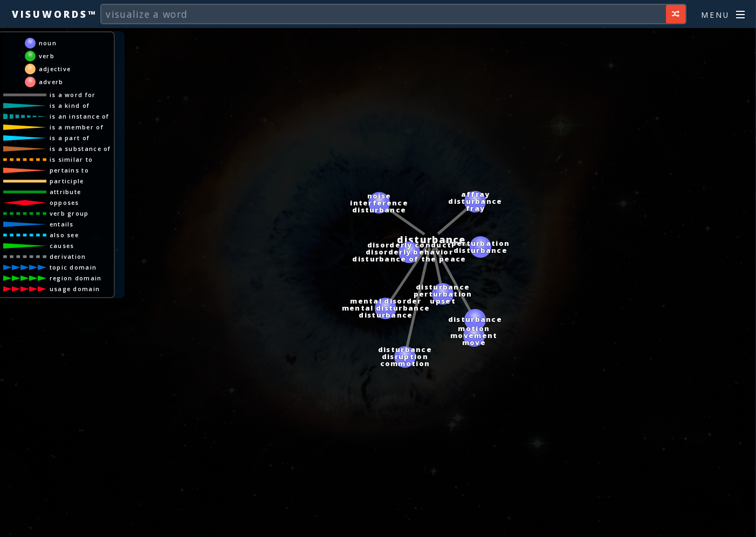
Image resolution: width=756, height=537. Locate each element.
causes (62, 246)
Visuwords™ (54, 14)
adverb (51, 82)
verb (47, 56)
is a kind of (70, 105)
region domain (76, 278)
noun (48, 43)
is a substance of (80, 149)
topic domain (73, 267)
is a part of (70, 138)
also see (64, 235)
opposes (64, 202)
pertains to (69, 170)
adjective (55, 69)
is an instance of (80, 116)
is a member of (77, 127)
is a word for (73, 95)
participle (67, 181)
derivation (68, 256)
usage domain (75, 289)
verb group (69, 213)
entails (62, 224)
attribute (66, 192)
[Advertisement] (378, 524)
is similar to (71, 159)
